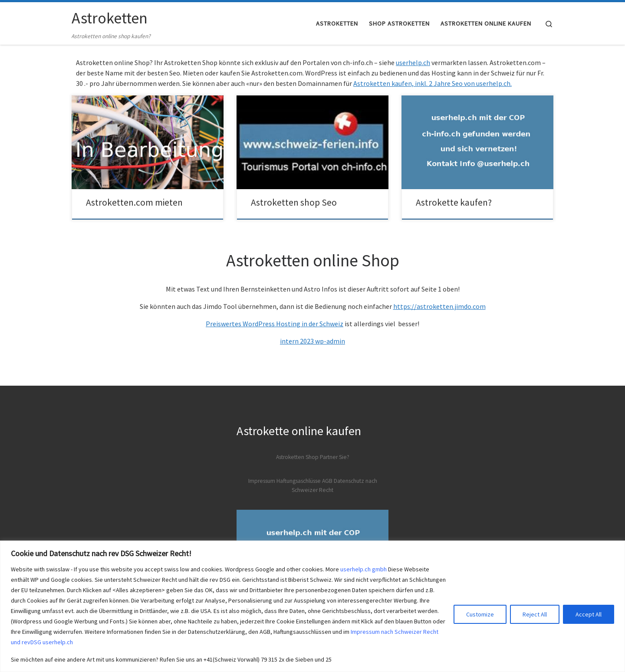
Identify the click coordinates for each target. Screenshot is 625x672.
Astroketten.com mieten (134, 202)
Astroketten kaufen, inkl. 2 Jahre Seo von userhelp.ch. (433, 83)
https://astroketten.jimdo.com (439, 306)
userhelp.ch (413, 62)
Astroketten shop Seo (294, 202)
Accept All (589, 614)
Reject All (535, 614)
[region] (312, 606)
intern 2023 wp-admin (312, 341)
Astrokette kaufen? (454, 202)
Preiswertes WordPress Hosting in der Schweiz (275, 324)
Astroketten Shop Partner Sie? (313, 457)
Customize (480, 614)
